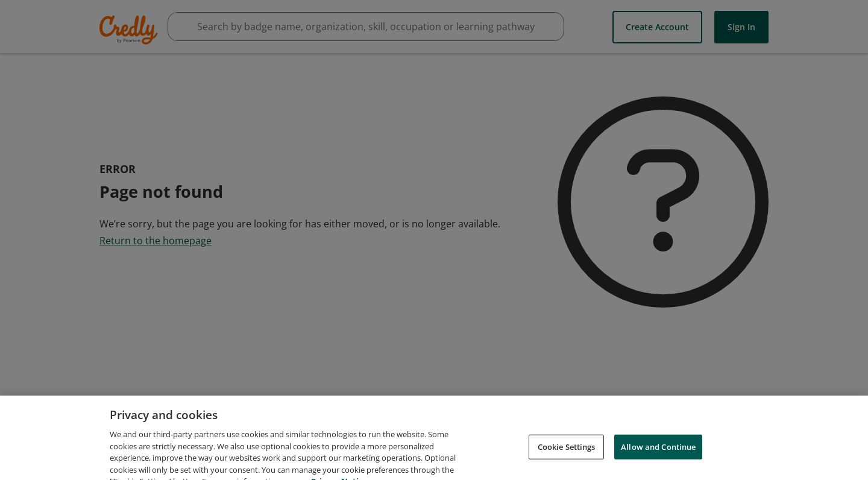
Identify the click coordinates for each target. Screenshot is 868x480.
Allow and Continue (658, 452)
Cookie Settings (567, 452)
